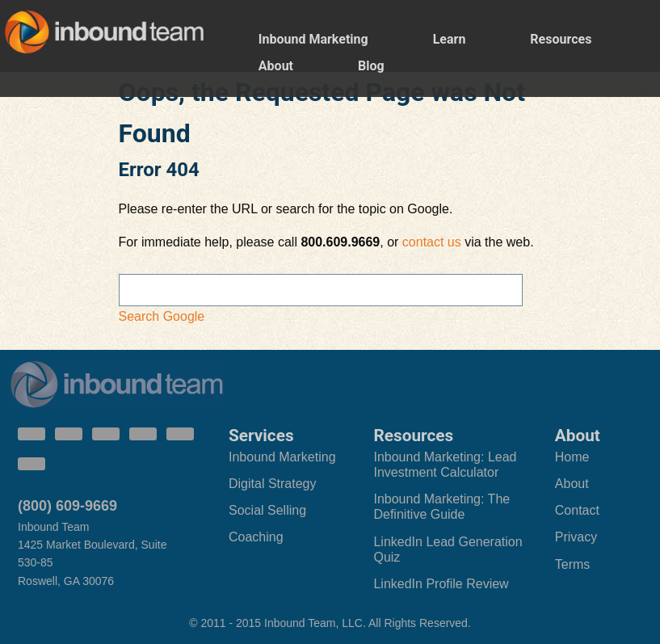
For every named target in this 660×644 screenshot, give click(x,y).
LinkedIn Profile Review (441, 584)
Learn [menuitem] (450, 39)
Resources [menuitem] (561, 39)
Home (572, 457)
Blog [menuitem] (371, 66)
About (572, 484)
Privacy (576, 537)
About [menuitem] (276, 66)
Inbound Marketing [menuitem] (313, 39)
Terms (573, 564)
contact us (432, 242)
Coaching (256, 537)
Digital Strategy (273, 484)
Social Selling (267, 510)
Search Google (162, 316)
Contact (577, 510)
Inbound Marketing (282, 457)
